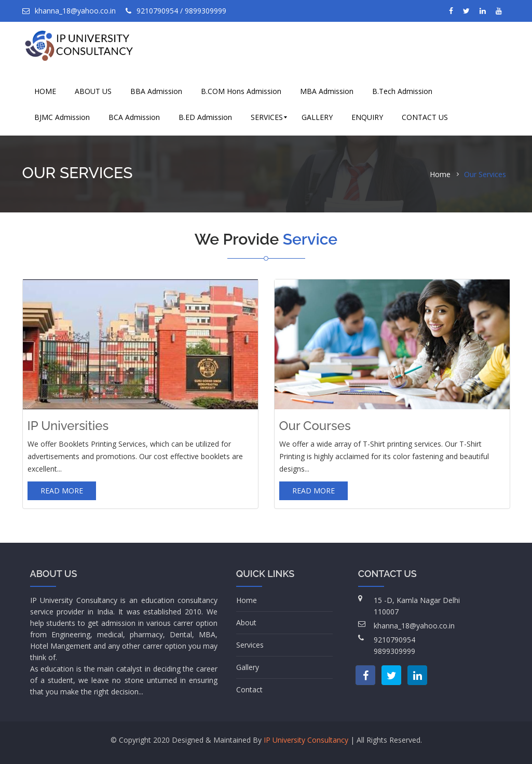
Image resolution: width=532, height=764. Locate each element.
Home (440, 175)
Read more (62, 491)
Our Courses (315, 426)
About (246, 622)
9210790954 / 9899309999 (176, 11)
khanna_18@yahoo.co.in (69, 11)
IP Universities (68, 426)
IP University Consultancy (306, 740)
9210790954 (394, 640)
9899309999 (394, 651)
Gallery (248, 667)
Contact (249, 689)
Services (250, 645)
